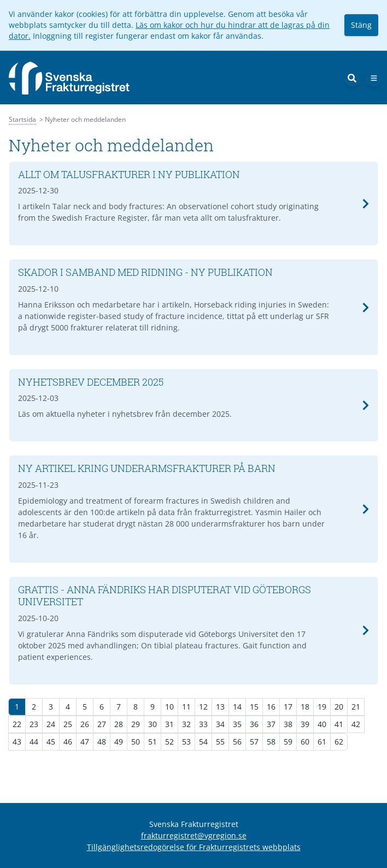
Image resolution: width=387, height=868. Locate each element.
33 (203, 724)
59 (288, 742)
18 (305, 707)
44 (34, 742)
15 (254, 707)
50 (136, 742)
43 (17, 742)
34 (220, 724)
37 (271, 724)
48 (102, 742)
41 (339, 724)
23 (34, 724)
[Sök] (352, 78)
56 (237, 742)
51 (153, 742)
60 (305, 742)
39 (305, 724)
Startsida (22, 119)
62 (339, 742)
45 (51, 742)
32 (186, 724)
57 (254, 742)
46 (68, 742)
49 (119, 742)
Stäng (361, 25)
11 (186, 707)
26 (85, 724)
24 (51, 724)
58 (271, 742)
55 (220, 742)
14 (237, 707)
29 (136, 724)
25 (68, 724)
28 (119, 724)
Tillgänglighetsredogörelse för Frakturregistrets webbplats (194, 847)
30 (153, 724)
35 (237, 724)
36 (254, 724)
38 (288, 724)
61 (322, 742)
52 (169, 742)
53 (186, 742)
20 (339, 707)
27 (102, 724)
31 (169, 724)
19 (322, 707)
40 (322, 724)
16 (271, 707)
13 (220, 707)
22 (17, 724)
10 (169, 707)
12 (203, 707)
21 (356, 707)
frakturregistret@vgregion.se (194, 835)
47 (85, 742)
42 (356, 724)
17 (288, 707)
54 (203, 742)
